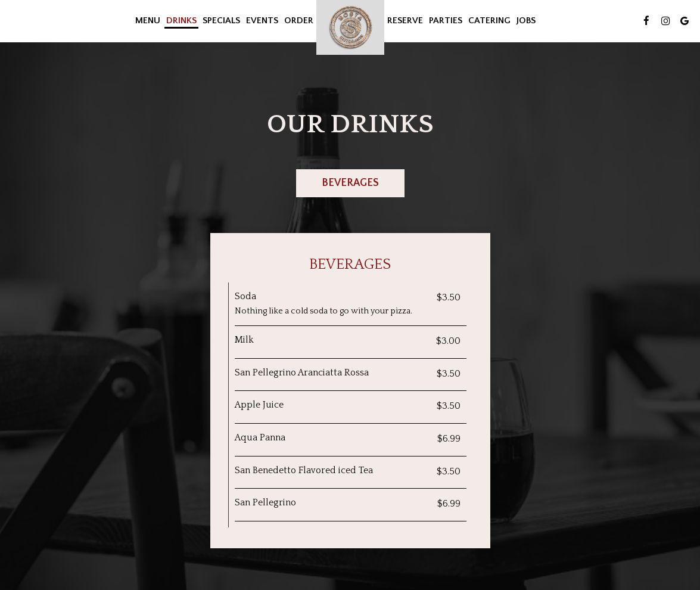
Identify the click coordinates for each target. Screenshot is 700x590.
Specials (221, 21)
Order (299, 21)
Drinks (181, 21)
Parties (446, 21)
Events (262, 21)
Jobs (526, 21)
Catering (489, 21)
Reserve (405, 21)
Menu (148, 21)
